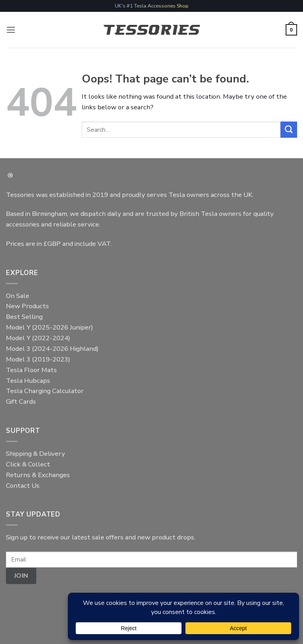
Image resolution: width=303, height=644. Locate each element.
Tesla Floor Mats (31, 370)
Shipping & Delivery (36, 454)
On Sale (18, 296)
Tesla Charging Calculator (45, 391)
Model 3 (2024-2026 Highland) (52, 349)
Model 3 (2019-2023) (38, 359)
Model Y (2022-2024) (38, 338)
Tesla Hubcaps (28, 381)
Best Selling (24, 317)
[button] (11, 30)
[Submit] (289, 130)
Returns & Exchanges (38, 475)
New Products (27, 306)
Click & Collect (28, 464)
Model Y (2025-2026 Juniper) (50, 327)
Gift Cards (21, 402)
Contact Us (23, 486)
